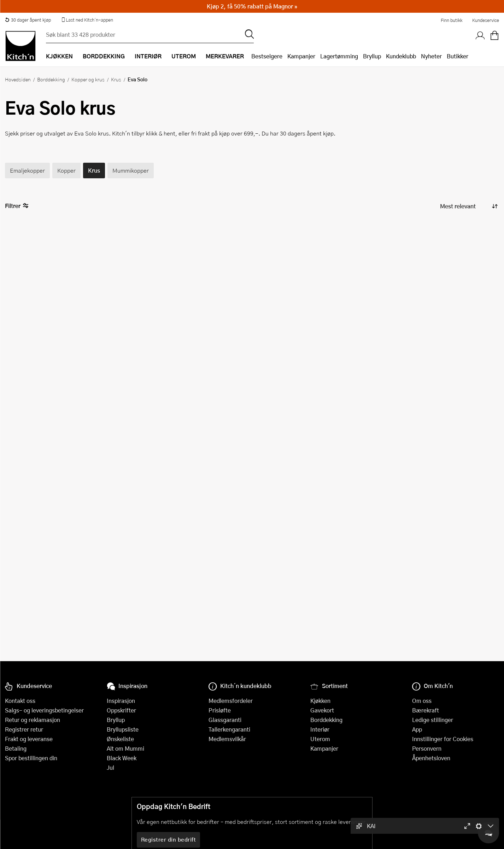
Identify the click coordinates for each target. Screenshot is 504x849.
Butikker (458, 56)
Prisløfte (220, 710)
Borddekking (51, 79)
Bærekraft (426, 710)
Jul (110, 767)
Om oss (422, 701)
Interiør (320, 729)
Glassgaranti (225, 720)
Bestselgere (267, 56)
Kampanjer (301, 56)
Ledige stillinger (433, 720)
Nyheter (431, 56)
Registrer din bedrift (169, 839)
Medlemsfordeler (231, 701)
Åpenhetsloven (431, 758)
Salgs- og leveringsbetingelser (44, 710)
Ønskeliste (120, 739)
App (417, 729)
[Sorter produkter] (468, 206)
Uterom (320, 739)
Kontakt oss (20, 701)
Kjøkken (320, 701)
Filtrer (17, 206)
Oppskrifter (121, 710)
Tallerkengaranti (229, 729)
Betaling (16, 748)
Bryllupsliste (123, 729)
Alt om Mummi (125, 748)
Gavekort (322, 710)
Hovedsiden (18, 79)
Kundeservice (486, 20)
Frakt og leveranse (29, 739)
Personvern (427, 748)
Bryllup (372, 56)
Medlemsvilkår (227, 739)
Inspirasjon (121, 701)
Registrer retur (24, 729)
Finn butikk (452, 20)
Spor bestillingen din (31, 758)
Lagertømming (339, 56)
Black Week (122, 758)
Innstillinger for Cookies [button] (443, 739)
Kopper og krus (88, 79)
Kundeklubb (401, 56)
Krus (116, 79)
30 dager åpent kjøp (28, 20)
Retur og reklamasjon (33, 720)
